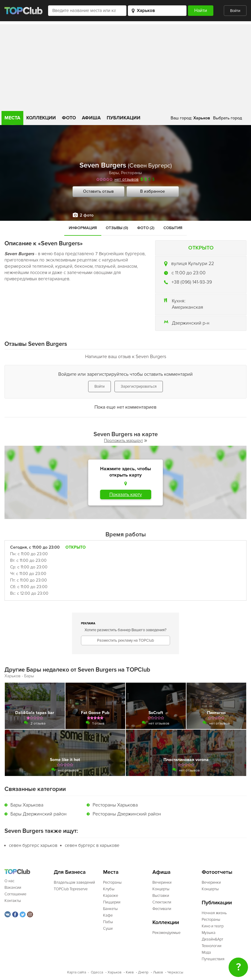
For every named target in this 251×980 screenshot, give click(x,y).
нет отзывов (127, 179)
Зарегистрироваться (139, 386)
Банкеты (110, 909)
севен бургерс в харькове (92, 845)
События (173, 228)
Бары (114, 173)
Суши (108, 929)
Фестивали (162, 909)
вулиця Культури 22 (193, 264)
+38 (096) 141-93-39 (192, 282)
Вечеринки (162, 882)
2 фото (87, 215)
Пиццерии (112, 902)
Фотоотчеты (217, 872)
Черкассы (175, 972)
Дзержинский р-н (191, 323)
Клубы (109, 889)
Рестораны (131, 173)
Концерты (161, 889)
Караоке (111, 896)
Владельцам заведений (74, 882)
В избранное (153, 191)
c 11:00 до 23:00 (189, 273)
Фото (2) (146, 228)
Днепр (143, 972)
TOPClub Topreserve (71, 889)
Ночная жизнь (214, 913)
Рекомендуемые (166, 933)
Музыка (209, 933)
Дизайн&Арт (212, 939)
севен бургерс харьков (33, 845)
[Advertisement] (125, 66)
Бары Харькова (27, 805)
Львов (158, 972)
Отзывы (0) (117, 228)
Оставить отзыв (98, 191)
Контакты (13, 901)
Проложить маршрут (125, 440)
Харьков (114, 972)
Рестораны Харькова (115, 805)
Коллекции (41, 118)
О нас (9, 881)
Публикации (124, 118)
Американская (188, 307)
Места (12, 118)
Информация (83, 228)
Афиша (91, 118)
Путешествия (213, 959)
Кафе (108, 915)
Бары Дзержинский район (39, 814)
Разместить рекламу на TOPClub (125, 640)
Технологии (212, 946)
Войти (235, 11)
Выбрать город (228, 118)
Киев (130, 972)
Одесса (97, 972)
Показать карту (126, 494)
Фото (69, 118)
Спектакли (162, 902)
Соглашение (15, 894)
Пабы (108, 922)
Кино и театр (213, 926)
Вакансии (13, 888)
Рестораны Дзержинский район (127, 814)
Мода (206, 952)
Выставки (161, 896)
